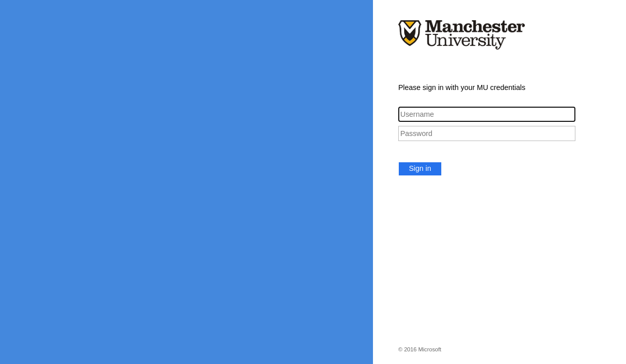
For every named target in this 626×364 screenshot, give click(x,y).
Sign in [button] (420, 168)
